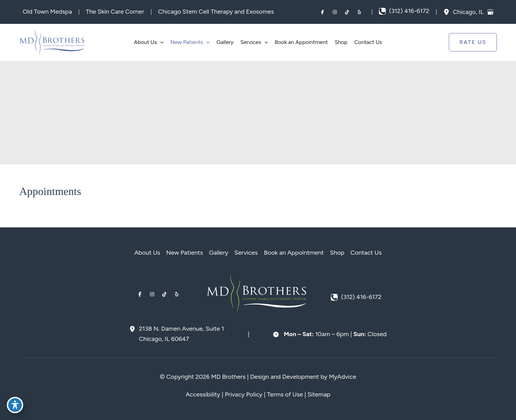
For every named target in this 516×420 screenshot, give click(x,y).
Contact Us (366, 253)
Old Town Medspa (47, 12)
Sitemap (319, 394)
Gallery (219, 253)
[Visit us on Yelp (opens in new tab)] (359, 12)
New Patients (185, 253)
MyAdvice (342, 377)
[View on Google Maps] (490, 12)
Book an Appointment (294, 253)
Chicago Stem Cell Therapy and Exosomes (216, 12)
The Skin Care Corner (115, 12)
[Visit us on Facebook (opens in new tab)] (323, 12)
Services (246, 253)
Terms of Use (285, 394)
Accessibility (203, 394)
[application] (160, 42)
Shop (337, 253)
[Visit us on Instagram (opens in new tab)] (335, 12)
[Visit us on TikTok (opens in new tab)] (347, 12)
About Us (147, 253)
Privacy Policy (244, 394)
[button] (473, 42)
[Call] (404, 11)
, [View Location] (469, 12)
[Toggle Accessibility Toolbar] (15, 405)
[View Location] (448, 12)
